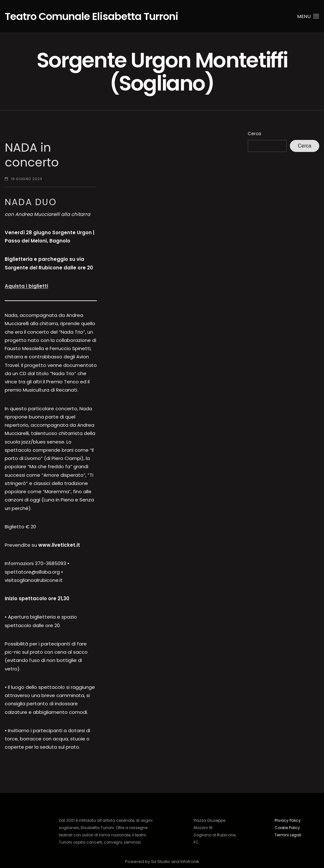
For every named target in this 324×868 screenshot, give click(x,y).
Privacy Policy (288, 820)
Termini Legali (288, 835)
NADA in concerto (32, 155)
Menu (308, 16)
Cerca (254, 134)
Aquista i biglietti (26, 286)
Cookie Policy (287, 828)
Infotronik (190, 862)
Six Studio (161, 862)
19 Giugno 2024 (27, 179)
